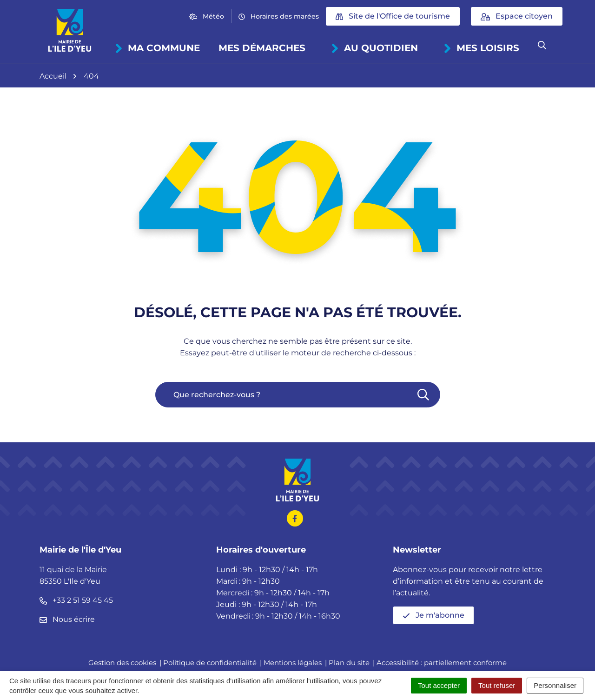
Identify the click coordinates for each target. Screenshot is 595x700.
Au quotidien (374, 48)
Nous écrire (67, 619)
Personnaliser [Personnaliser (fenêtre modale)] (555, 685)
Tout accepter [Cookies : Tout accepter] (439, 685)
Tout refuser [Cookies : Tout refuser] (497, 685)
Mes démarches (262, 48)
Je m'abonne (433, 615)
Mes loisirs (481, 48)
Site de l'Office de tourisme (393, 16)
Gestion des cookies (122, 663)
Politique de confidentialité (210, 663)
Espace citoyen (517, 16)
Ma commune (157, 48)
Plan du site (349, 663)
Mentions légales (293, 663)
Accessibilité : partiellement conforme (442, 663)
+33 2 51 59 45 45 (76, 600)
